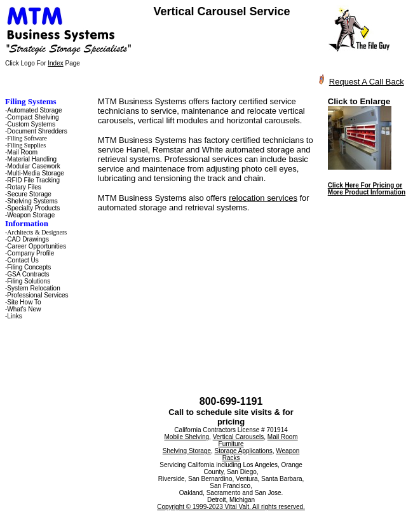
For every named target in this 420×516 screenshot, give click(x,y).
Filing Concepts (29, 267)
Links (14, 316)
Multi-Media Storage (35, 173)
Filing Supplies (26, 145)
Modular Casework (33, 166)
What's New (24, 309)
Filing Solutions (29, 281)
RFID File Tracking (33, 180)
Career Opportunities (37, 246)
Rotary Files (24, 187)
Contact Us (23, 260)
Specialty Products (33, 208)
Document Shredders (37, 131)
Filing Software (27, 138)
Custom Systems (31, 124)
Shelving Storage (187, 451)
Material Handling (32, 159)
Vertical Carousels (239, 437)
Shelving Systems (32, 201)
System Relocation (33, 288)
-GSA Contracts (27, 274)
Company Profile (30, 253)
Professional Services (37, 295)
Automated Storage (34, 110)
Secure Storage (29, 194)
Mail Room (22, 152)
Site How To (24, 302)
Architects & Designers (37, 232)
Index (55, 63)
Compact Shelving (33, 117)
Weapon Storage (31, 215)
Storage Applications (244, 451)
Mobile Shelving (187, 437)
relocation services (263, 198)
